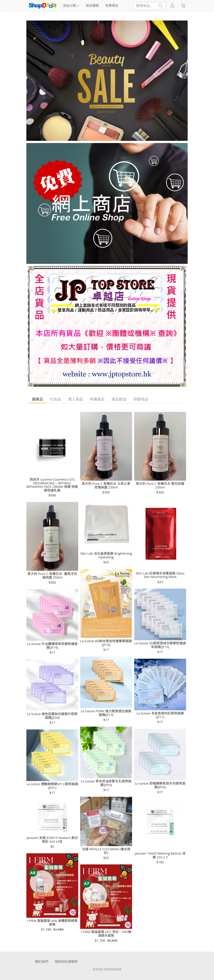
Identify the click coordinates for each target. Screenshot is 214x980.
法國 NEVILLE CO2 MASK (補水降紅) (106, 851)
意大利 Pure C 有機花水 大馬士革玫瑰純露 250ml (106, 485)
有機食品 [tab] (97, 399)
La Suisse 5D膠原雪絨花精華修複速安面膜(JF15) (160, 645)
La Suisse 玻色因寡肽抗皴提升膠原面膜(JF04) (52, 716)
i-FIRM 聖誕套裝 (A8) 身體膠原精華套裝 (52, 922)
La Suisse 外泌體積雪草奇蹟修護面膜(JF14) (52, 646)
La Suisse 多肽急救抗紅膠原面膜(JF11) (160, 715)
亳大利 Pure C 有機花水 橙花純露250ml (160, 485)
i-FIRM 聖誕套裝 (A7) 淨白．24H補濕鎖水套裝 (106, 934)
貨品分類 (71, 5)
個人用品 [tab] (75, 399)
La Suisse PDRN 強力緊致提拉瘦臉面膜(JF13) (106, 713)
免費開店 (112, 5)
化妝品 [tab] (55, 399)
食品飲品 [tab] (119, 399)
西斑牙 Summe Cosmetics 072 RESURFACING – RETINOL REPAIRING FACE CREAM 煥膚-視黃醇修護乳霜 (52, 485)
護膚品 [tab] (37, 399)
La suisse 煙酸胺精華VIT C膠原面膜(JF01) (52, 786)
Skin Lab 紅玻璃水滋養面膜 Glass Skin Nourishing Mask (160, 575)
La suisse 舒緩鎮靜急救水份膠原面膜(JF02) (160, 785)
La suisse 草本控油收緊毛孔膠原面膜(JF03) (106, 783)
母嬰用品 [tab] (141, 399)
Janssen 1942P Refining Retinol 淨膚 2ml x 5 (160, 855)
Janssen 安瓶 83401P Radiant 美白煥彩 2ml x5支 (52, 839)
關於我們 (42, 961)
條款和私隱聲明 (66, 961)
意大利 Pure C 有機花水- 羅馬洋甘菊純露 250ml (52, 575)
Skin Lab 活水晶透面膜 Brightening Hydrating (106, 555)
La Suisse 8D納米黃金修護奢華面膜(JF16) (106, 643)
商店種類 (92, 5)
